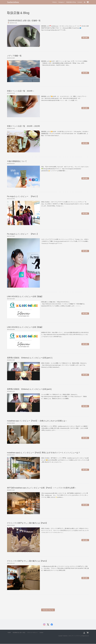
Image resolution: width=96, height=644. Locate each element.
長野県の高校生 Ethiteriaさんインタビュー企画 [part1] (29, 389)
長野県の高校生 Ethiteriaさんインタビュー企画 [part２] (30, 358)
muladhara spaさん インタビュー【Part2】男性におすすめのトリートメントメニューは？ (44, 453)
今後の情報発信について (17, 161)
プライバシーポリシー (32, 633)
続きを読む (85, 38)
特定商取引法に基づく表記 (19, 633)
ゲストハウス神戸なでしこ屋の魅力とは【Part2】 (27, 523)
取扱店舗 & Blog (71, 2)
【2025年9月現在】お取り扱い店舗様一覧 (24, 21)
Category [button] (61, 2)
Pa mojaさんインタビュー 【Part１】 (23, 234)
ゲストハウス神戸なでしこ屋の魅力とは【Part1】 (27, 561)
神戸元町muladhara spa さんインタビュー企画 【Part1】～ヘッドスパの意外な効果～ (42, 488)
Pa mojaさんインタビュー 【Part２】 (23, 196)
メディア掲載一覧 (14, 56)
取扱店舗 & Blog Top (48, 610)
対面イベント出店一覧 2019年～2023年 (24, 126)
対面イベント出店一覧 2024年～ (21, 91)
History (55, 2)
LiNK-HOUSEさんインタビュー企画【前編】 (25, 327)
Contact (80, 2)
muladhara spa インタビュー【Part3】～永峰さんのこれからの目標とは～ (37, 421)
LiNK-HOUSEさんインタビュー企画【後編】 (25, 296)
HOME (9, 633)
